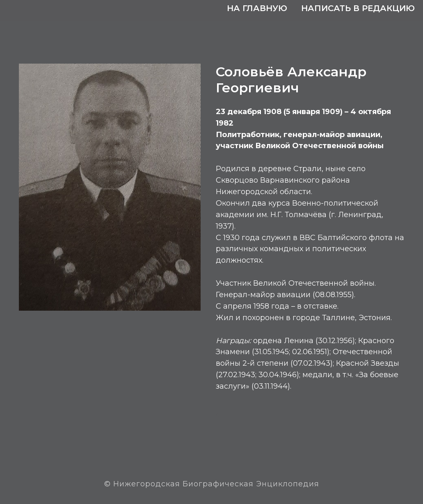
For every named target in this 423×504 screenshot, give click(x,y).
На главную (257, 8)
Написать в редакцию (358, 8)
